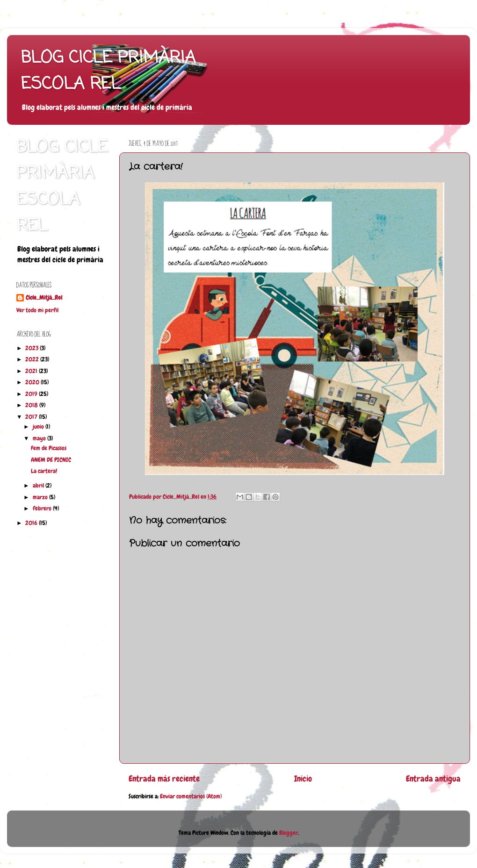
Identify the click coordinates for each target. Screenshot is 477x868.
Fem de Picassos (49, 448)
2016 (32, 523)
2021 (32, 371)
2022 (33, 359)
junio (39, 427)
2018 (32, 405)
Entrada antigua (433, 779)
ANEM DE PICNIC (51, 460)
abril (39, 486)
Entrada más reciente (164, 779)
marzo (41, 497)
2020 (33, 382)
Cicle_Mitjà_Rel (44, 298)
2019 (32, 394)
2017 (32, 417)
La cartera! (44, 471)
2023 (33, 348)
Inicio (303, 779)
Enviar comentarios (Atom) (191, 796)
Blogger (289, 833)
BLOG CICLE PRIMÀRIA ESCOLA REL (108, 71)
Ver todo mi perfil (37, 310)
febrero (43, 509)
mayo (40, 438)
